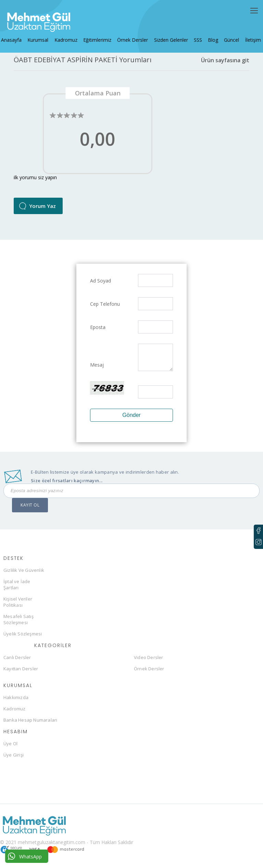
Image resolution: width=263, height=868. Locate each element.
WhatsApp (25, 856)
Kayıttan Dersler (21, 672)
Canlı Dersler (17, 661)
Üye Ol (10, 747)
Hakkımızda (16, 701)
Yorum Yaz (42, 210)
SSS (196, 36)
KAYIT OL (30, 509)
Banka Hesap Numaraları (30, 724)
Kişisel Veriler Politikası (18, 606)
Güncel (227, 36)
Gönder (131, 419)
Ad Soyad (101, 284)
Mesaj (97, 369)
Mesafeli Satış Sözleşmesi (18, 623)
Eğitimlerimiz (98, 36)
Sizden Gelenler (170, 36)
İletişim (247, 36)
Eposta (98, 331)
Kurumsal (41, 36)
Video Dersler (149, 661)
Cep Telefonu (105, 308)
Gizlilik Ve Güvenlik (24, 574)
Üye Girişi (14, 759)
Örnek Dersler (133, 36)
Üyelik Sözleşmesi (23, 637)
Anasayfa (16, 36)
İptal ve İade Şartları (17, 588)
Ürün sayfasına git (225, 64)
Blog (210, 36)
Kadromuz (68, 36)
